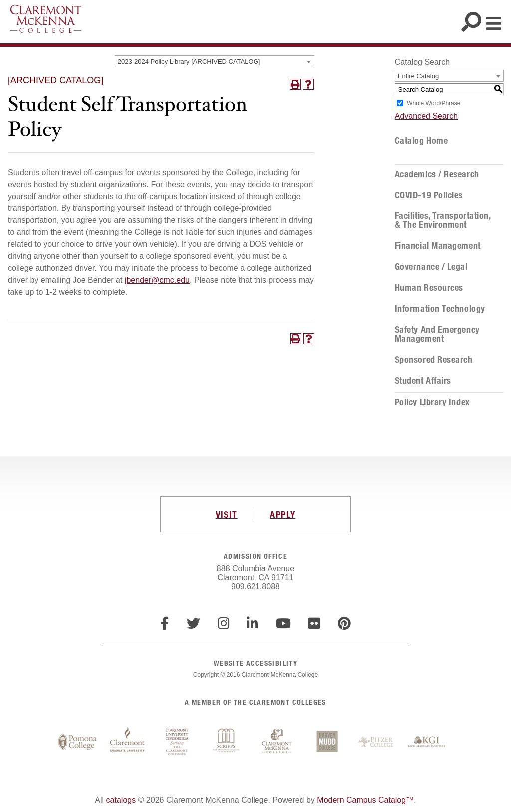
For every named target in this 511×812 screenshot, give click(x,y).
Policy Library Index (432, 402)
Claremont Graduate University (127, 742)
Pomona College (77, 742)
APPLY (283, 514)
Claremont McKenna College (46, 19)
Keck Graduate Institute (427, 742)
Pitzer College (377, 742)
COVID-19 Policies (429, 195)
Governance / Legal (431, 267)
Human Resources (429, 288)
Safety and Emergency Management (437, 334)
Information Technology (440, 309)
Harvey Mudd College (327, 742)
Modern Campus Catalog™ (365, 800)
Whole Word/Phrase (433, 103)
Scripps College (227, 742)
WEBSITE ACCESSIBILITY (255, 663)
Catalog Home (421, 141)
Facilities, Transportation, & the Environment (443, 220)
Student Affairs (423, 381)
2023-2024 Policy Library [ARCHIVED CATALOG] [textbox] (189, 62)
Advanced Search (426, 116)
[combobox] (215, 61)
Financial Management (438, 246)
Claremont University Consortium (177, 742)
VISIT (227, 514)
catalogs (121, 800)
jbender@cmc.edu (157, 280)
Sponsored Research (434, 360)
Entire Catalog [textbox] (418, 76)
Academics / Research (437, 174)
